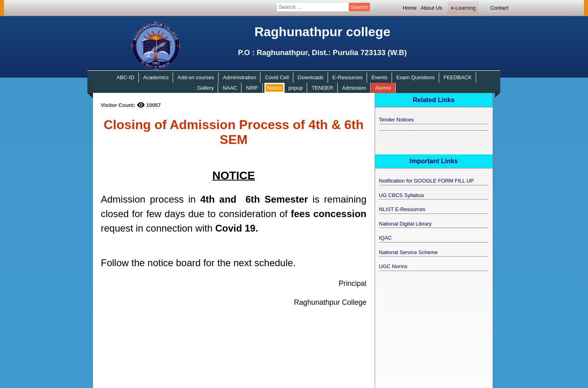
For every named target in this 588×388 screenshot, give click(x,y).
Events (380, 77)
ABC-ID (125, 77)
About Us (431, 8)
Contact (499, 8)
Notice (275, 88)
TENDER (322, 88)
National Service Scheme (409, 252)
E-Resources (348, 77)
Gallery (205, 88)
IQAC (386, 238)
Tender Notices (397, 120)
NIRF (252, 88)
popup (295, 88)
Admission (354, 88)
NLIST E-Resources (402, 209)
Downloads (311, 77)
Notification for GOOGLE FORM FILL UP (427, 181)
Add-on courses (196, 77)
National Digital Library (405, 224)
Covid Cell (277, 77)
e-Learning (463, 8)
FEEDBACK (458, 77)
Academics (156, 77)
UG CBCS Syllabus (402, 195)
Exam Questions (416, 77)
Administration (239, 77)
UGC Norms (393, 266)
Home (410, 8)
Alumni (383, 88)
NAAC (230, 88)
